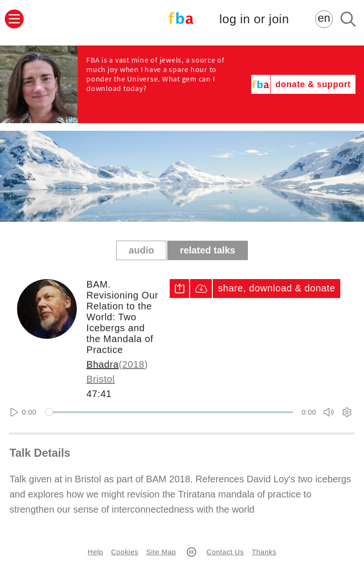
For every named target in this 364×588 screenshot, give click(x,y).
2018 (133, 364)
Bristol (100, 379)
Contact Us (225, 552)
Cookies (124, 552)
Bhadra (102, 364)
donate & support (313, 84)
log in (254, 19)
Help (96, 552)
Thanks (264, 552)
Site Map (161, 552)
